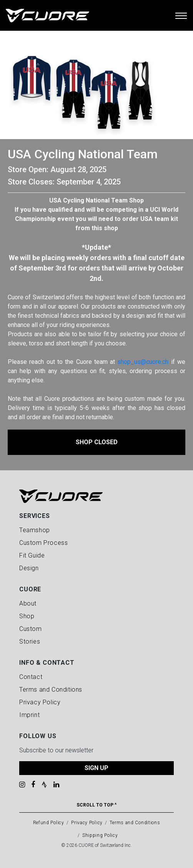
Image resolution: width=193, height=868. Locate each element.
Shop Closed (97, 442)
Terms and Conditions (51, 690)
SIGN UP (96, 768)
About (28, 603)
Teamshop (35, 530)
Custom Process (43, 543)
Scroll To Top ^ (96, 805)
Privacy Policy (40, 702)
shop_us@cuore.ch (143, 362)
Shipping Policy (100, 835)
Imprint (29, 715)
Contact (31, 677)
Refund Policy (49, 823)
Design (29, 568)
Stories (30, 641)
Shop (27, 616)
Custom (31, 629)
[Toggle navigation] (181, 15)
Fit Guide (32, 555)
